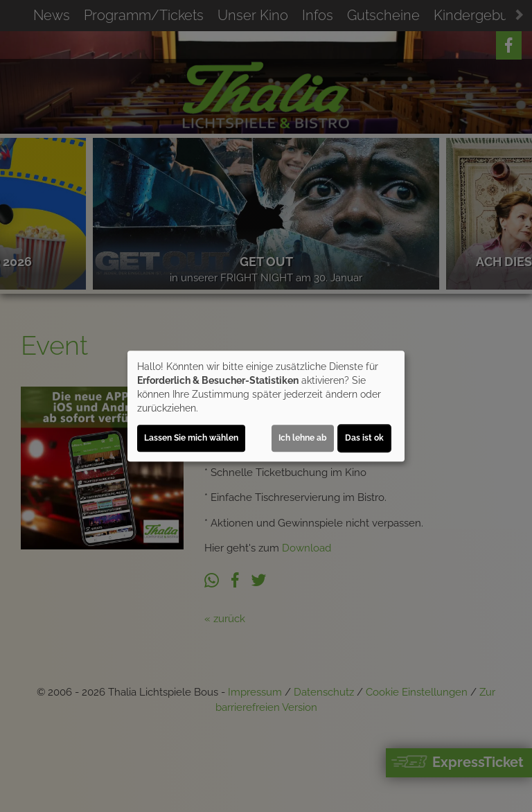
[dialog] (266, 406)
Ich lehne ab (303, 438)
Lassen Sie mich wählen (191, 438)
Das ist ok (364, 438)
